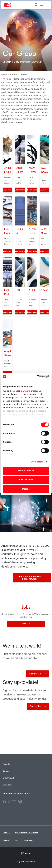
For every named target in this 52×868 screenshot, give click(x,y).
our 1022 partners (21, 391)
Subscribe (35, 706)
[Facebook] (9, 802)
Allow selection (26, 480)
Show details (37, 462)
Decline (26, 489)
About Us (6, 764)
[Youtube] (14, 802)
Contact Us (35, 674)
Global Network (8, 778)
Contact (6, 771)
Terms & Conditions (11, 840)
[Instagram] (20, 802)
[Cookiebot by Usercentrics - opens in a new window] (37, 377)
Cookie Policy (28, 840)
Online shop (7, 785)
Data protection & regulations (26, 833)
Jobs (24, 624)
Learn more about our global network (29, 578)
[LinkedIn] (4, 802)
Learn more (20, 190)
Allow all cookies (26, 471)
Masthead (7, 833)
